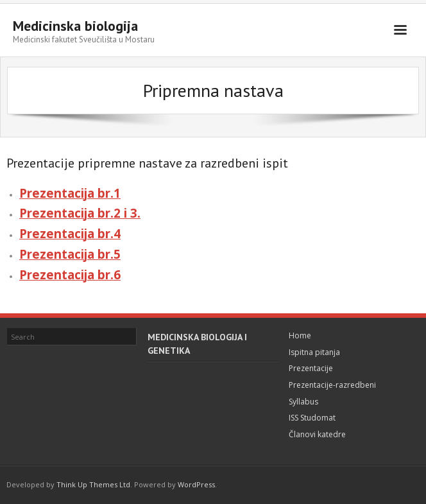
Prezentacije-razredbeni (332, 385)
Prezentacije (311, 368)
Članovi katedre (317, 434)
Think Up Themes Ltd (93, 484)
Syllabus (303, 402)
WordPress (196, 484)
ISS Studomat (312, 418)
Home (300, 335)
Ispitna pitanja (314, 352)
